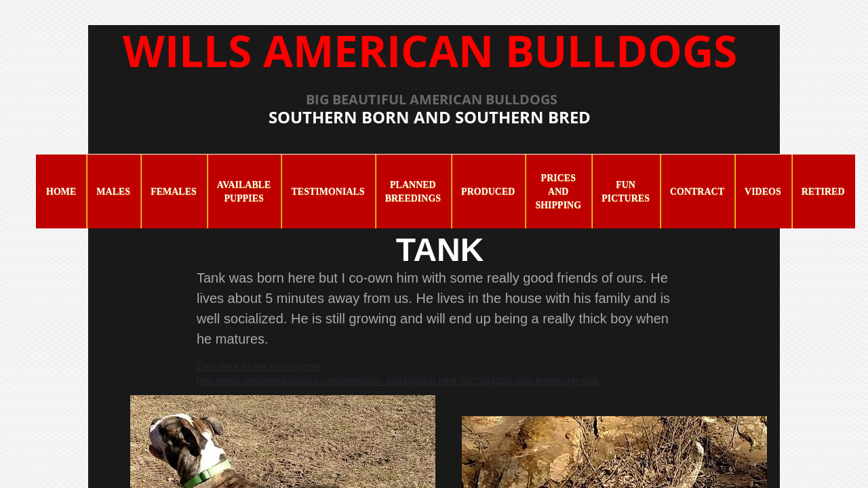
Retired (823, 191)
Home (61, 191)
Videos (763, 191)
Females (174, 191)
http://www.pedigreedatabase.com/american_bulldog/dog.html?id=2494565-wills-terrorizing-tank (398, 381)
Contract (697, 191)
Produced (488, 191)
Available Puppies (244, 191)
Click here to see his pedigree (259, 367)
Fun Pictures (626, 191)
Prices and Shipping (558, 191)
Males (113, 191)
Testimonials (328, 191)
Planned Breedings (413, 191)
